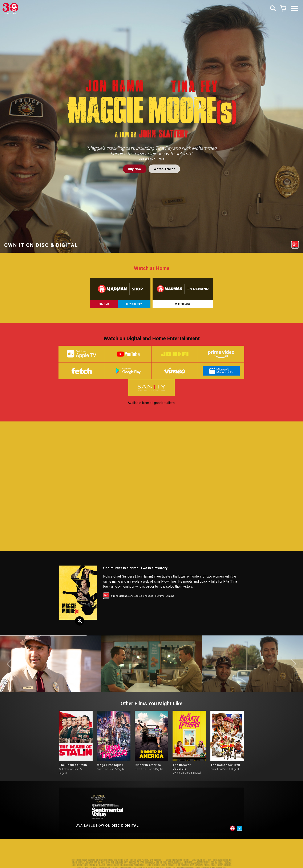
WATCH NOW (183, 304)
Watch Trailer (164, 169)
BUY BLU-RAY (134, 304)
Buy (135, 169)
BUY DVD (104, 304)
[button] (9, 665)
